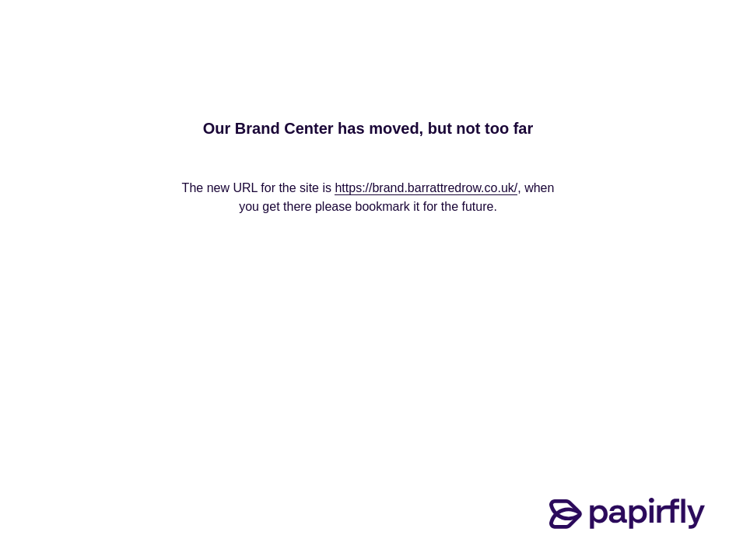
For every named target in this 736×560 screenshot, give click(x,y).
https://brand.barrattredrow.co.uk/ (426, 188)
